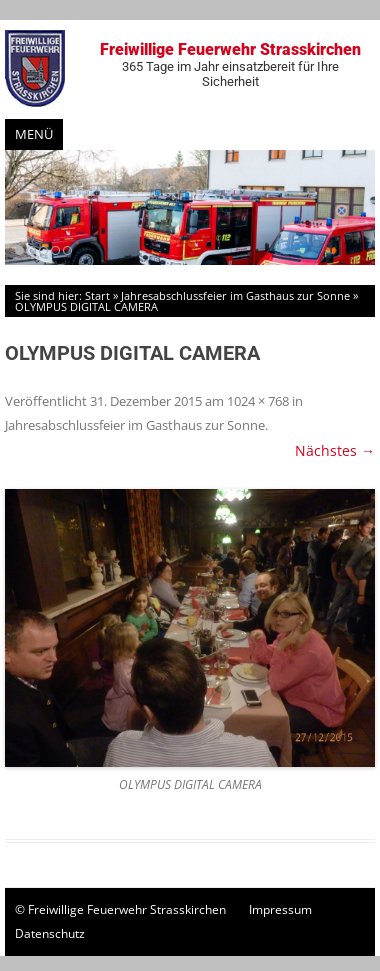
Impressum (280, 909)
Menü (34, 134)
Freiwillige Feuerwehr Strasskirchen (230, 64)
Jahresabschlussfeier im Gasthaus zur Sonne (235, 295)
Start (97, 295)
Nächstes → (335, 450)
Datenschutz (50, 933)
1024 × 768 (258, 401)
